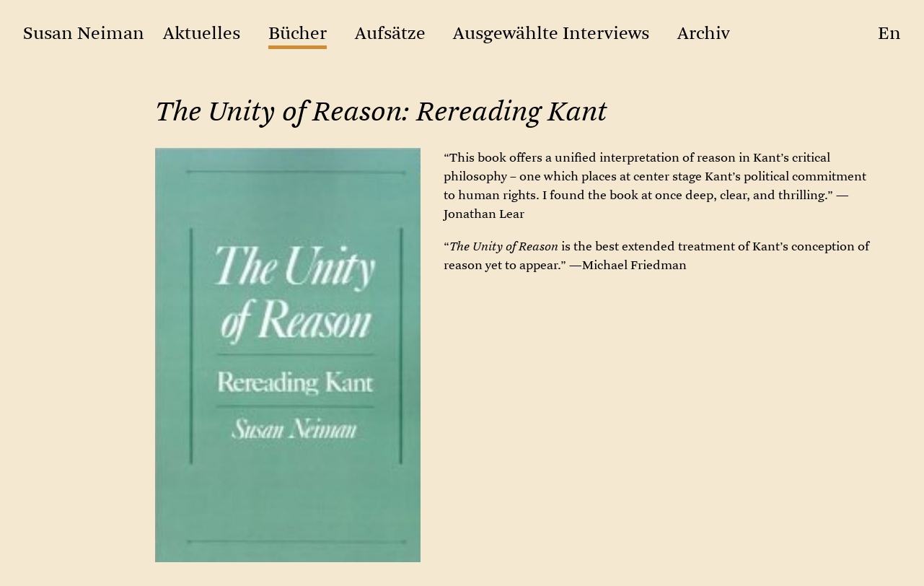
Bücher (298, 33)
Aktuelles (202, 33)
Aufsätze (390, 33)
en (889, 33)
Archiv (704, 33)
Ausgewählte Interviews (551, 33)
